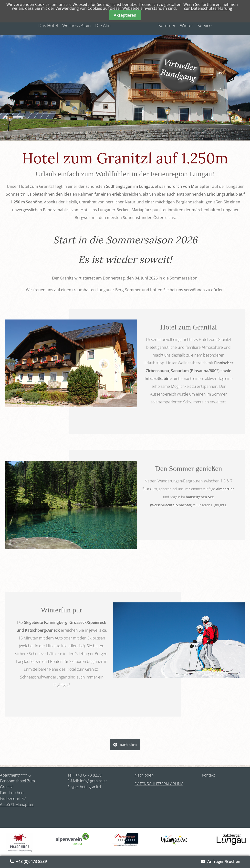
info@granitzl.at (93, 781)
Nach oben (144, 775)
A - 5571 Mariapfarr (17, 804)
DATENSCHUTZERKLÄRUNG (159, 784)
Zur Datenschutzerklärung (208, 8)
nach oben (128, 745)
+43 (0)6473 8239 (31, 861)
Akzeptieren (125, 15)
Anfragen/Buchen (224, 861)
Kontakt (208, 775)
